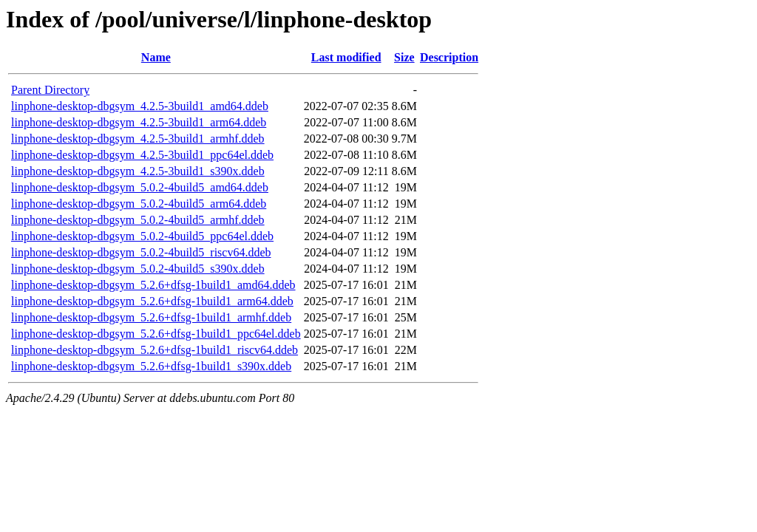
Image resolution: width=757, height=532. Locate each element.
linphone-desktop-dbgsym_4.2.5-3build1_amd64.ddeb (140, 106)
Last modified (346, 57)
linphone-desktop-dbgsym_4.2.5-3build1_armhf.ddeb (138, 139)
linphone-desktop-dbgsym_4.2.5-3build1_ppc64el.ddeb (142, 155)
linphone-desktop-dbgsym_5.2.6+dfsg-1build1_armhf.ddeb (151, 317)
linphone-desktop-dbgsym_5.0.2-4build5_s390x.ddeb (138, 269)
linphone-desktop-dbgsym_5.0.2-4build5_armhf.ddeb (138, 220)
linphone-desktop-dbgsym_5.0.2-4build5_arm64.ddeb (139, 204)
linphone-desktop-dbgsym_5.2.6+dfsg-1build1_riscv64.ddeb (155, 350)
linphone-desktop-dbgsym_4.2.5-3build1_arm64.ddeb (139, 122)
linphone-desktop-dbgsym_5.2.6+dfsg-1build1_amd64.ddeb (153, 285)
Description (449, 57)
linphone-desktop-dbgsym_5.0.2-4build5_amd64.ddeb (140, 187)
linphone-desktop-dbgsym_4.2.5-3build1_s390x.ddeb (138, 171)
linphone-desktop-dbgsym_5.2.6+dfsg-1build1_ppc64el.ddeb (156, 334)
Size (404, 57)
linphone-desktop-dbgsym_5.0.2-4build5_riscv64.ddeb (141, 252)
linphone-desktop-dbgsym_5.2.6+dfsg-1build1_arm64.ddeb (152, 301)
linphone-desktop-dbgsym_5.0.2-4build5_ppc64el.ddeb (142, 236)
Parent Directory (50, 90)
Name (156, 57)
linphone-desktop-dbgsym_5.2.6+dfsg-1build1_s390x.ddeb (151, 366)
